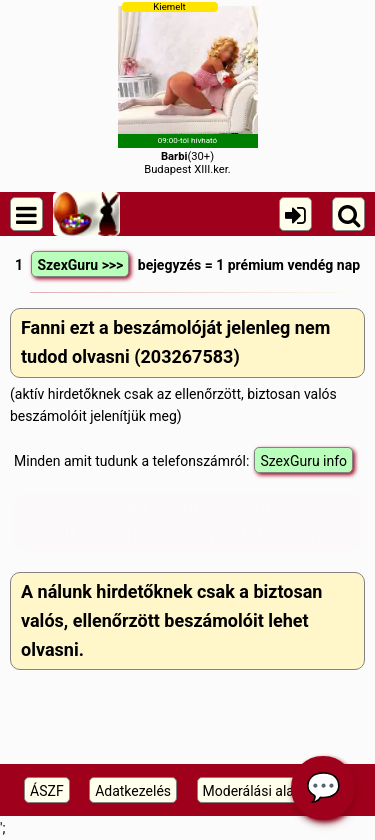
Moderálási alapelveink (274, 791)
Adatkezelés (133, 791)
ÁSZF (47, 791)
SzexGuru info (303, 461)
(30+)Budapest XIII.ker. (188, 88)
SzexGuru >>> (80, 265)
